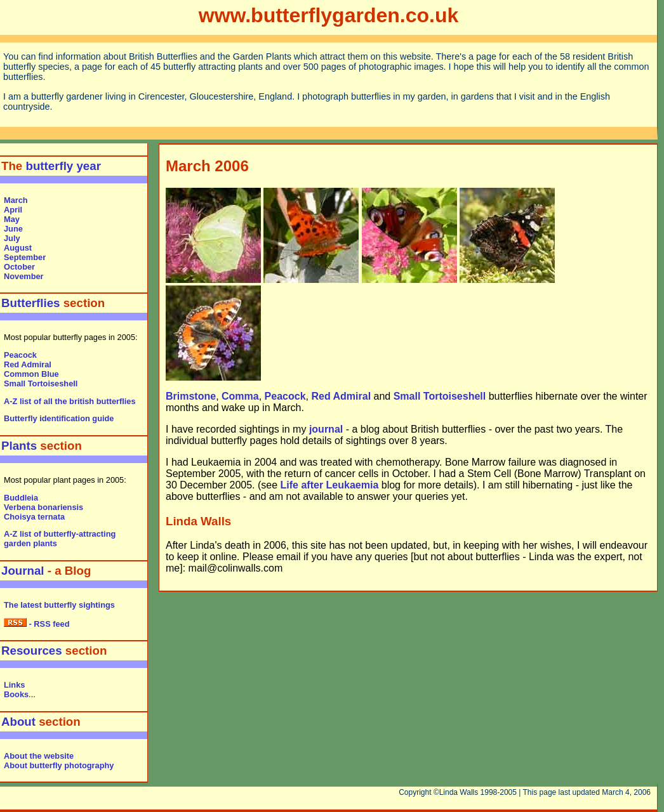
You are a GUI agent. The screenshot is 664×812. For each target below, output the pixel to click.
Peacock (20, 355)
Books (16, 694)
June (13, 229)
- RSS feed (37, 624)
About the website (39, 756)
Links (14, 685)
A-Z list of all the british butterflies (70, 401)
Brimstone (191, 396)
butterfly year (63, 166)
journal (326, 429)
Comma (240, 396)
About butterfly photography (59, 765)
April (13, 210)
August (18, 248)
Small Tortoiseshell (41, 383)
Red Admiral (28, 364)
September (25, 257)
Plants (21, 446)
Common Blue (31, 374)
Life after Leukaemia (330, 485)
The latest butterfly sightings (59, 605)
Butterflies (31, 303)
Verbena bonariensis (43, 507)
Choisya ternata (34, 517)
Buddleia (21, 498)
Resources (32, 651)
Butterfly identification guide (59, 418)
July (12, 238)
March (16, 200)
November (24, 276)
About (18, 722)
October (19, 267)
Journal (23, 571)
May (12, 219)
